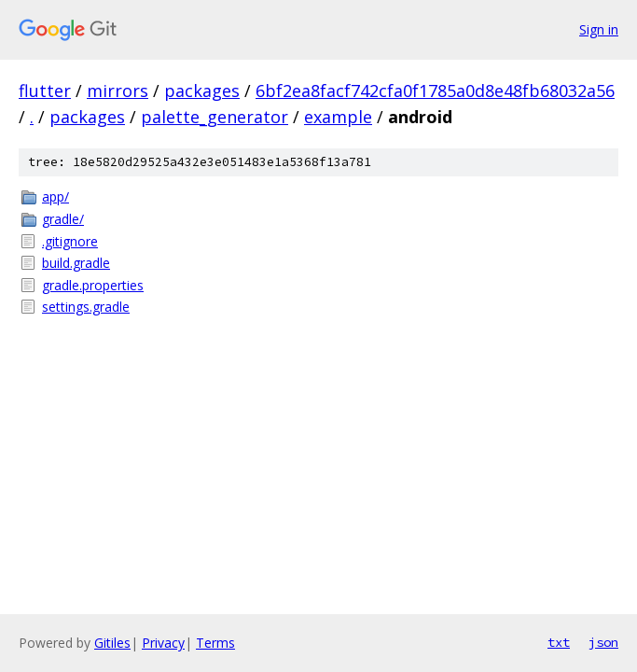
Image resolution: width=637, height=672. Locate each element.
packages (202, 91)
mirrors (118, 91)
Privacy (163, 643)
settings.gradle (86, 307)
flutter (45, 91)
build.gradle (76, 263)
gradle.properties (93, 285)
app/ (55, 196)
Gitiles (112, 643)
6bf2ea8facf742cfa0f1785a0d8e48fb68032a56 (435, 91)
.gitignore (70, 241)
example (338, 117)
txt (559, 642)
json (603, 642)
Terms (215, 643)
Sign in (599, 29)
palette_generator (215, 117)
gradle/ (63, 219)
